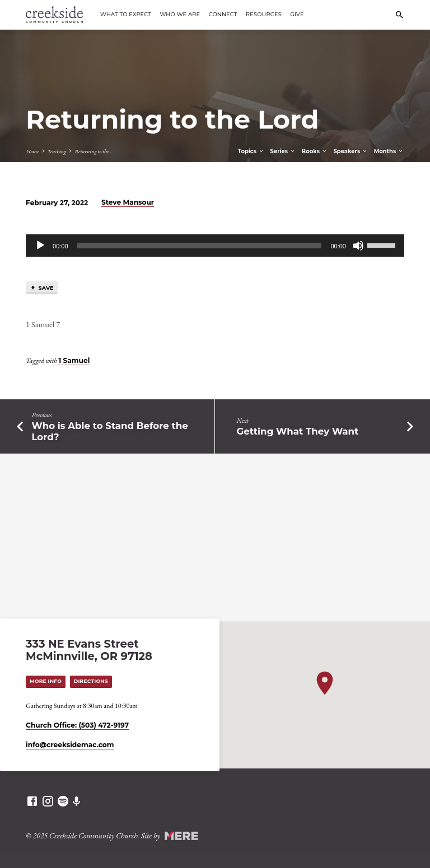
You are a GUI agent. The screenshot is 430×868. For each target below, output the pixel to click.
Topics (251, 151)
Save (42, 288)
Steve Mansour (128, 202)
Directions (91, 681)
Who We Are (180, 14)
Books (315, 151)
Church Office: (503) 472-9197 (77, 725)
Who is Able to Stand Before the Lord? (109, 431)
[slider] (200, 246)
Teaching (57, 151)
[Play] (40, 246)
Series (283, 151)
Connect (223, 14)
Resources (264, 14)
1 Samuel (74, 360)
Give (297, 14)
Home (33, 151)
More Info (46, 681)
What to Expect (126, 14)
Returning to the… (94, 151)
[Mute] (358, 246)
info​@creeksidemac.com (70, 745)
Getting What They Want (298, 431)
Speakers (350, 151)
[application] (215, 246)
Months (389, 151)
